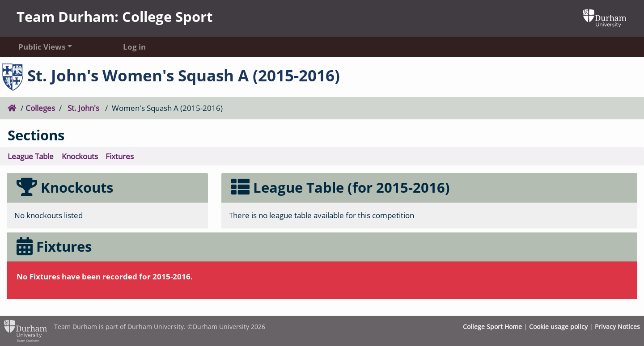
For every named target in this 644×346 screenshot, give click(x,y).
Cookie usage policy (558, 327)
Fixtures (120, 156)
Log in (134, 46)
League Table (31, 156)
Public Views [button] (42, 46)
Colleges (40, 108)
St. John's (83, 108)
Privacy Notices (617, 327)
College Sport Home (492, 327)
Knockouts (80, 156)
